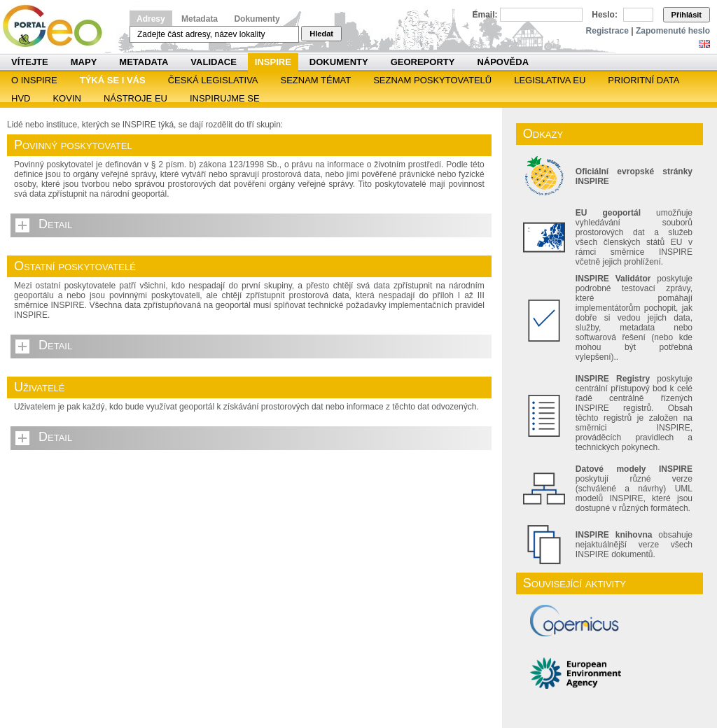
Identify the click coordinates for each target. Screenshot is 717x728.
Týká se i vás (113, 80)
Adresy (151, 19)
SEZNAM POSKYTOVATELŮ (432, 80)
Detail (55, 224)
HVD (21, 98)
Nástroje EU (135, 98)
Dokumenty (257, 19)
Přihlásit (687, 15)
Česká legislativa (213, 80)
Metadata (200, 19)
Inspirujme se (225, 98)
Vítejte (30, 62)
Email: (485, 15)
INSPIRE (273, 62)
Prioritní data (643, 80)
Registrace (607, 31)
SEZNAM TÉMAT (316, 80)
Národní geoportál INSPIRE (58, 26)
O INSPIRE (34, 80)
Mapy (84, 62)
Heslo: (605, 15)
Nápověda (503, 62)
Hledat (321, 34)
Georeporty (423, 62)
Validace (213, 62)
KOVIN (67, 98)
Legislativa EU (550, 80)
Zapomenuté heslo (673, 31)
